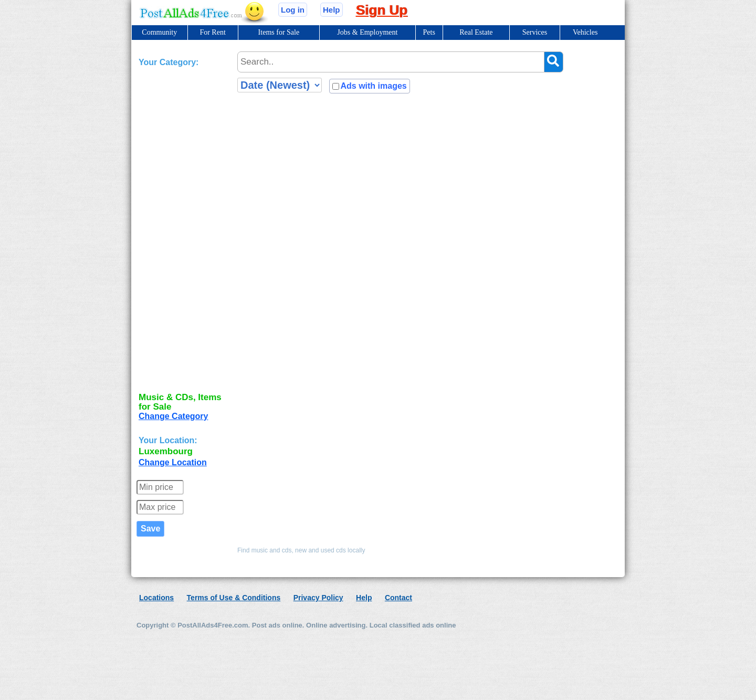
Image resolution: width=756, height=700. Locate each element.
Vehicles (585, 32)
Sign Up (382, 10)
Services (535, 32)
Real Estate (476, 32)
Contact (398, 598)
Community (159, 32)
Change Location (173, 462)
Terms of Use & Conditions (234, 598)
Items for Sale (279, 32)
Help (332, 10)
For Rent (212, 32)
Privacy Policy (318, 598)
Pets (429, 32)
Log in (293, 10)
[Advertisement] (181, 227)
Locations (156, 598)
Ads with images (373, 86)
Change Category (173, 416)
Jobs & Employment (367, 32)
